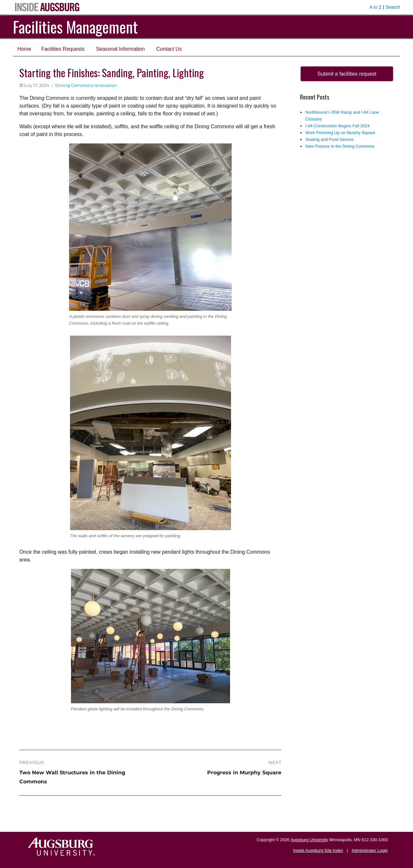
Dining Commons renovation (86, 85)
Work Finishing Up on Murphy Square (340, 133)
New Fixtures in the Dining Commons (340, 146)
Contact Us (169, 49)
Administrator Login (370, 850)
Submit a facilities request (347, 74)
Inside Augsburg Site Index (318, 850)
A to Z (376, 7)
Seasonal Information (120, 49)
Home (24, 49)
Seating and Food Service (329, 139)
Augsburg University (309, 840)
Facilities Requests (63, 49)
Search (393, 7)
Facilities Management (75, 27)
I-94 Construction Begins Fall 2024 (337, 126)
